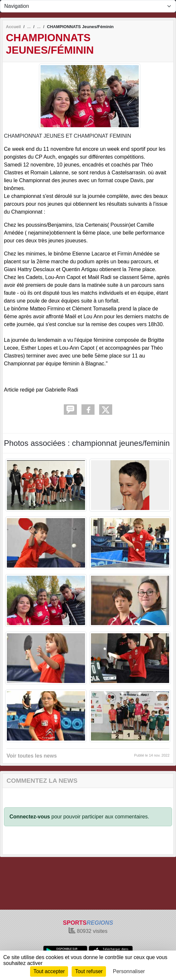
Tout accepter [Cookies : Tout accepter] (49, 971)
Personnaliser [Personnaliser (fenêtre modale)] (129, 971)
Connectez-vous (30, 817)
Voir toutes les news (32, 756)
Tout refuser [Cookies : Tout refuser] (89, 971)
